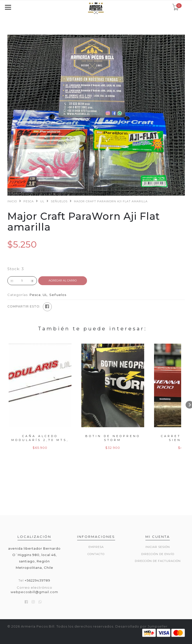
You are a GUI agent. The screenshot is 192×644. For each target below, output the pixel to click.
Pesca (29, 201)
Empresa (96, 547)
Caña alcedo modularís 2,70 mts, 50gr (40, 440)
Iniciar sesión (158, 547)
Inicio (12, 201)
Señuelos (59, 201)
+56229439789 (37, 580)
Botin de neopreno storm (113, 438)
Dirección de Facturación (158, 561)
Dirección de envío (158, 554)
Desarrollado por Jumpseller (141, 626)
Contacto (96, 554)
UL (42, 201)
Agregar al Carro (63, 280)
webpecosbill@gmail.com (34, 592)
